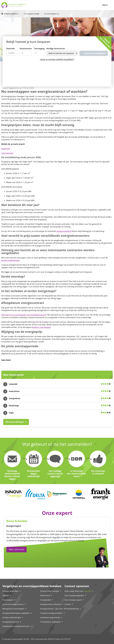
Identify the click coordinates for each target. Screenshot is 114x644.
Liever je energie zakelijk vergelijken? (57, 59)
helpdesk (87, 591)
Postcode (10, 48)
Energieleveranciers (11, 622)
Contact (68, 604)
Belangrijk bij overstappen (13, 609)
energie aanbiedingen (10, 260)
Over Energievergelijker (74, 595)
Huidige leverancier (56, 48)
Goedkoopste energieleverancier (16, 626)
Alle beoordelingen (15, 422)
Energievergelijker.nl (16, 534)
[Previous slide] (8, 494)
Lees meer (6, 360)
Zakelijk (6, 595)
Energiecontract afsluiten (51, 604)
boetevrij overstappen (41, 327)
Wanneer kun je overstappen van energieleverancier (24, 315)
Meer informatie (16, 549)
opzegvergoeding (64, 231)
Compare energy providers (51, 613)
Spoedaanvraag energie (50, 617)
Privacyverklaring (72, 609)
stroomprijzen (7, 153)
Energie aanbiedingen (12, 617)
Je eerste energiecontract (13, 604)
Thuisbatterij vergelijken (50, 622)
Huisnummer (26, 48)
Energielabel (45, 600)
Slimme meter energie (50, 591)
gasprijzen (6, 149)
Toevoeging (39, 48)
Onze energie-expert (73, 600)
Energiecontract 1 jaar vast (51, 609)
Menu (105, 5)
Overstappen (8, 600)
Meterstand (45, 595)
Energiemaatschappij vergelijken (16, 613)
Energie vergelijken (10, 591)
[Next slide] (106, 494)
